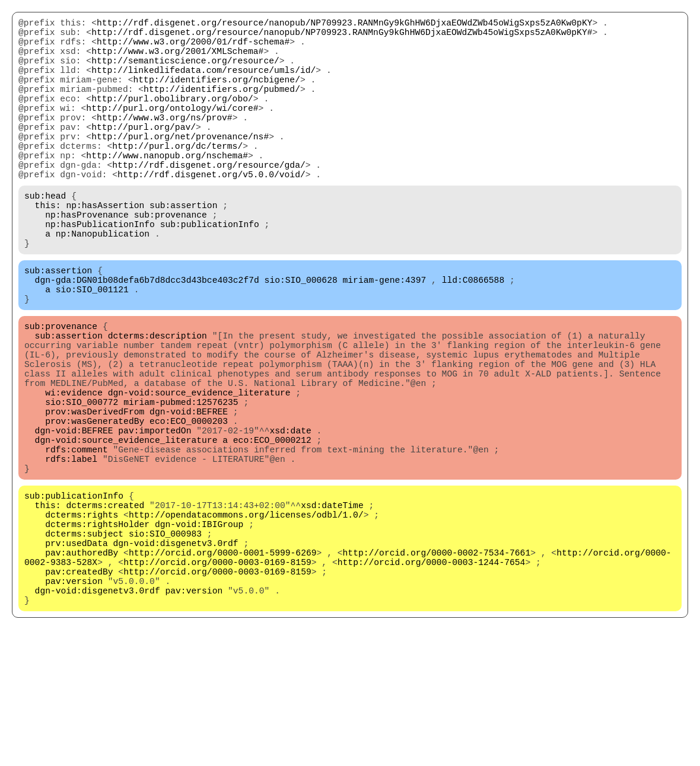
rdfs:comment (77, 546)
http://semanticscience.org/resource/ (185, 72)
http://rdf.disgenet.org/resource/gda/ (209, 202)
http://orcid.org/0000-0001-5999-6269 (223, 671)
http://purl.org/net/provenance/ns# (180, 167)
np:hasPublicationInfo (100, 273)
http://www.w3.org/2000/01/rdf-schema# (193, 48)
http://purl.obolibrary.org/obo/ (172, 119)
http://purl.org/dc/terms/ (177, 178)
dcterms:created (105, 611)
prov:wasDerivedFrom (95, 499)
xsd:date (290, 522)
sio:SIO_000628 (301, 339)
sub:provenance (171, 261)
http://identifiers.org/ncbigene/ (216, 95)
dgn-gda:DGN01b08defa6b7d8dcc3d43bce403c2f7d (147, 339)
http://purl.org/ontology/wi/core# (172, 131)
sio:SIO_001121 (92, 350)
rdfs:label (71, 558)
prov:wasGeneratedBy (95, 510)
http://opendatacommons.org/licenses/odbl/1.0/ (246, 623)
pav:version (74, 706)
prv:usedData (77, 659)
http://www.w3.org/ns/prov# (165, 143)
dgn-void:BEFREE (189, 499)
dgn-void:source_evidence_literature (199, 475)
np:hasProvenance (87, 261)
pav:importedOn (155, 522)
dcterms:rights (82, 623)
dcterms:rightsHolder (97, 635)
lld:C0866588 (473, 339)
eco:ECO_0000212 (272, 534)
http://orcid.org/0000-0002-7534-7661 (436, 671)
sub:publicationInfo (210, 273)
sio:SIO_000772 (82, 487)
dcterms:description (157, 404)
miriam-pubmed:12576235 (181, 487)
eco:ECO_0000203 (189, 510)
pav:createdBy (79, 694)
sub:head (45, 238)
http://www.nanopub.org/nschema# (167, 190)
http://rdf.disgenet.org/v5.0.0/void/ (211, 214)
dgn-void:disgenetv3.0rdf (176, 659)
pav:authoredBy (82, 671)
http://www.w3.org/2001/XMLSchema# (177, 60)
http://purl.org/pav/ (144, 155)
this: (48, 250)
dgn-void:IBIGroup (199, 635)
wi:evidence (74, 475)
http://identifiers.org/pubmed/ (222, 107)
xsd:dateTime (332, 611)
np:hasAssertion (105, 250)
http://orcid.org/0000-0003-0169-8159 (217, 682)
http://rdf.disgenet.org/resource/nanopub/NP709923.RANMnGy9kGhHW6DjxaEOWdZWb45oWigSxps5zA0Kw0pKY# (342, 36)
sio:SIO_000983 (165, 647)
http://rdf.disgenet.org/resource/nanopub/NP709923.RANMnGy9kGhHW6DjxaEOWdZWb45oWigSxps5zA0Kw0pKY (344, 24)
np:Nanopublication (103, 285)
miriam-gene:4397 (384, 339)
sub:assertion (183, 250)
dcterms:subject (84, 647)
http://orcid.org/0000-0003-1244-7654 (432, 682)
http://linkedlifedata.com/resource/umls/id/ (203, 84)
